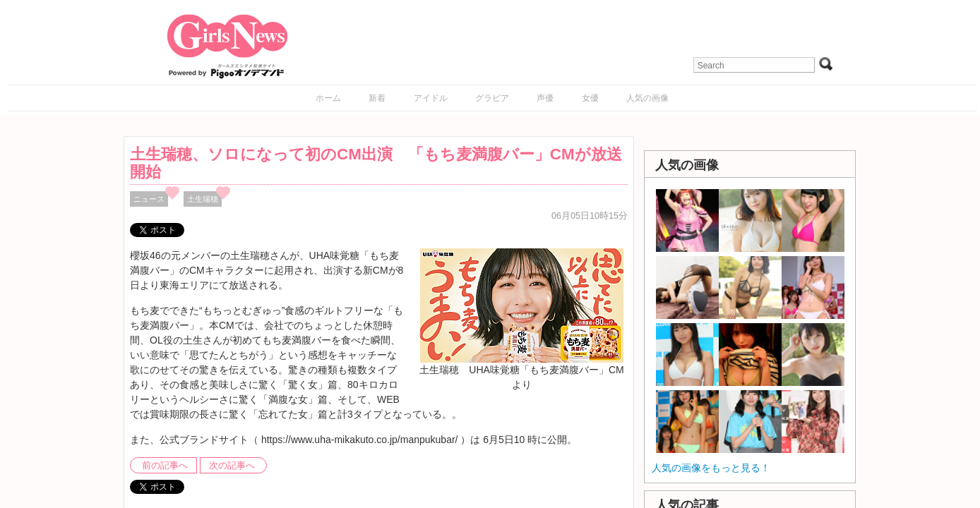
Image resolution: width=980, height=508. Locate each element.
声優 (545, 98)
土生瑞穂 (203, 199)
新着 (377, 98)
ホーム (328, 98)
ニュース (149, 199)
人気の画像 (647, 98)
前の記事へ (165, 466)
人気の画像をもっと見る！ (711, 468)
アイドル (431, 98)
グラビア (492, 98)
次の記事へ (232, 466)
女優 (590, 98)
